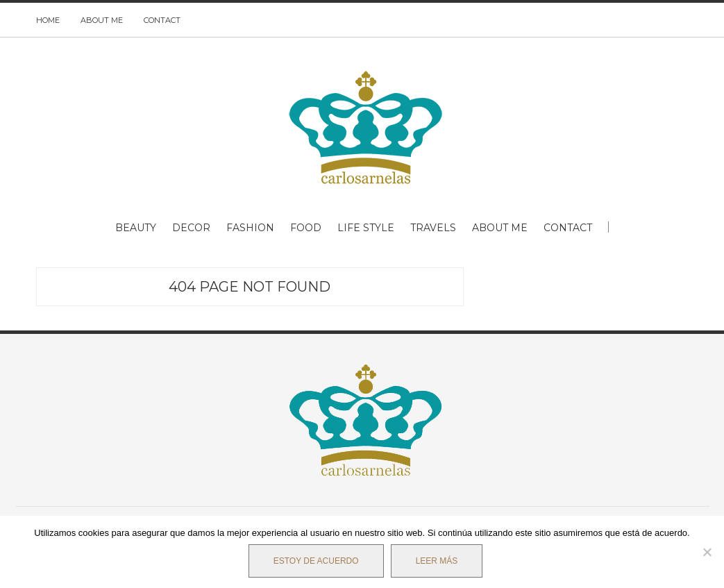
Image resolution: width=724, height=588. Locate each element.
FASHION (250, 228)
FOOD (306, 228)
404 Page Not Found (250, 287)
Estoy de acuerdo (316, 561)
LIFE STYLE (366, 228)
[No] (707, 552)
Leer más (437, 561)
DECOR (191, 228)
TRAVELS (433, 228)
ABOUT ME (102, 20)
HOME (48, 20)
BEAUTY (136, 228)
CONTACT (162, 20)
